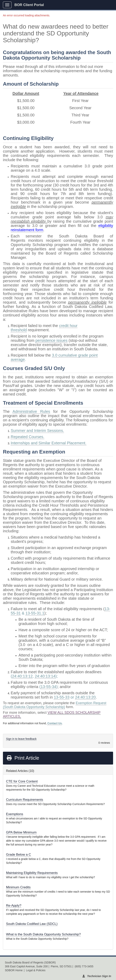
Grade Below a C (19, 855)
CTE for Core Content (22, 781)
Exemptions (15, 814)
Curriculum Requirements (25, 800)
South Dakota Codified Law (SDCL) (32, 924)
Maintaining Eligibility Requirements (32, 873)
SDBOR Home (14, 970)
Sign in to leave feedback (21, 739)
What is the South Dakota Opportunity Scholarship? (43, 934)
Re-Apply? (14, 906)
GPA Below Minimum (21, 832)
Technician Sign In (99, 976)
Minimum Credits (18, 887)
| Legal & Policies (35, 970)
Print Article (23, 758)
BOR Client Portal (29, 5)
